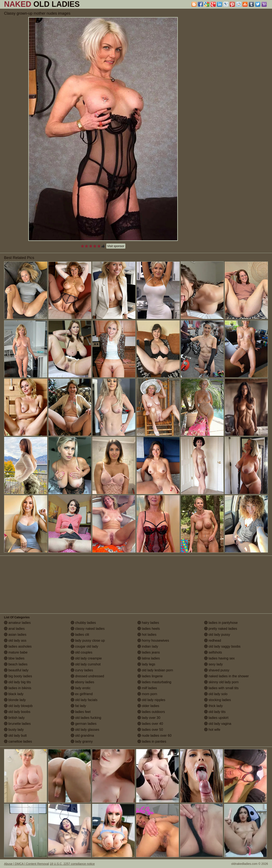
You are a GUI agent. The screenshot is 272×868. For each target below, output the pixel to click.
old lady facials (84, 700)
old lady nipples (151, 700)
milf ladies (147, 688)
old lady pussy (217, 635)
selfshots (213, 652)
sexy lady (213, 664)
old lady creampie (86, 658)
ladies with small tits (221, 688)
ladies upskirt (216, 718)
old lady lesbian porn (155, 670)
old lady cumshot (86, 664)
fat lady (78, 706)
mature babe (16, 652)
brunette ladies (17, 724)
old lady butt (15, 736)
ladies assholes (18, 646)
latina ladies (149, 658)
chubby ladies (83, 623)
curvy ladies (82, 670)
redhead (213, 640)
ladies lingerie (150, 676)
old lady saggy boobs (222, 646)
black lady (14, 694)
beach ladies (16, 664)
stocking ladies (217, 700)
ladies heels (149, 629)
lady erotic (81, 688)
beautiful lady (16, 670)
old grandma (82, 736)
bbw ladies (14, 658)
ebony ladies (82, 682)
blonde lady (15, 700)
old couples (81, 652)
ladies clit (80, 635)
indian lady (148, 646)
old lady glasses (85, 730)
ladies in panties (152, 741)
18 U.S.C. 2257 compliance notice (72, 864)
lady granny (82, 741)
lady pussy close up (88, 640)
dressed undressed (87, 676)
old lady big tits (17, 682)
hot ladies (147, 635)
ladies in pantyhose (221, 623)
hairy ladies (148, 623)
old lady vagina (218, 724)
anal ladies (14, 629)
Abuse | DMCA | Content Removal (26, 864)
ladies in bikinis (18, 688)
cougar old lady (84, 646)
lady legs (146, 664)
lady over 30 (149, 718)
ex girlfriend (82, 694)
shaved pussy (217, 670)
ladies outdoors (151, 712)
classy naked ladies (88, 629)
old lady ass (15, 640)
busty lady (14, 730)
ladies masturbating (154, 682)
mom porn (147, 694)
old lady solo (216, 694)
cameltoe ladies (18, 741)
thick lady (213, 706)
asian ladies (15, 635)
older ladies (148, 706)
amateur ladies (17, 623)
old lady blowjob (18, 706)
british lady (14, 718)
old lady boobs (17, 712)
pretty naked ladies (221, 629)
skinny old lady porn (221, 682)
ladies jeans (149, 652)
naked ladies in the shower (227, 676)
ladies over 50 (150, 730)
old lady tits (215, 712)
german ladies (84, 724)
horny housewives (153, 640)
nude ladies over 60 (154, 736)
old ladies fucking (86, 718)
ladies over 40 (150, 724)
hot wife (212, 730)
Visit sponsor (116, 246)
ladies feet (81, 712)
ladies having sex (219, 658)
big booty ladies (18, 676)
